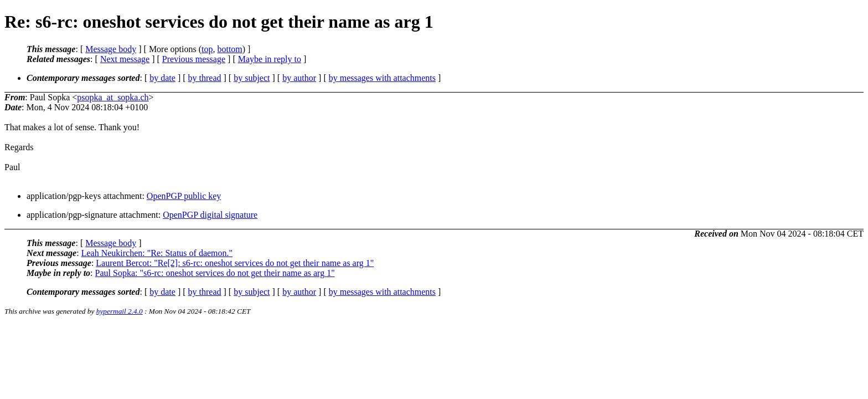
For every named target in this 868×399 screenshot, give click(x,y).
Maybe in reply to (270, 59)
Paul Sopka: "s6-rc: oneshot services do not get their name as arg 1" (215, 273)
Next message (125, 59)
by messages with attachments (382, 78)
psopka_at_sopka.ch (113, 97)
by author (299, 78)
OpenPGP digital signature (210, 215)
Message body (111, 49)
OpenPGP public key (184, 196)
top (207, 49)
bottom (229, 49)
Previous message (194, 59)
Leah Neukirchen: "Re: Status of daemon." (157, 253)
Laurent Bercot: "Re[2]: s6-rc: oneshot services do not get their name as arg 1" (235, 263)
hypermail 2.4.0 (120, 311)
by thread (205, 78)
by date (162, 78)
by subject (252, 78)
